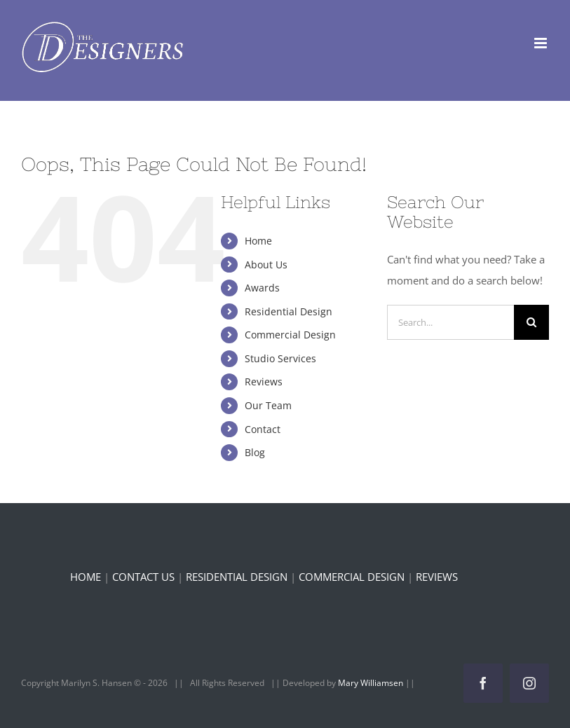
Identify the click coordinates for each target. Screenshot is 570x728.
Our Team (268, 405)
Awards (262, 288)
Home (258, 241)
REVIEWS (437, 577)
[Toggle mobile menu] (542, 43)
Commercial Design (290, 335)
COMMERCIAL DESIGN (352, 577)
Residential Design (289, 311)
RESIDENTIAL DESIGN (237, 577)
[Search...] (450, 322)
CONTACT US (143, 577)
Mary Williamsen (372, 683)
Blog (255, 452)
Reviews (264, 382)
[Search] (531, 322)
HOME (86, 577)
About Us (266, 265)
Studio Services (280, 358)
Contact (263, 429)
